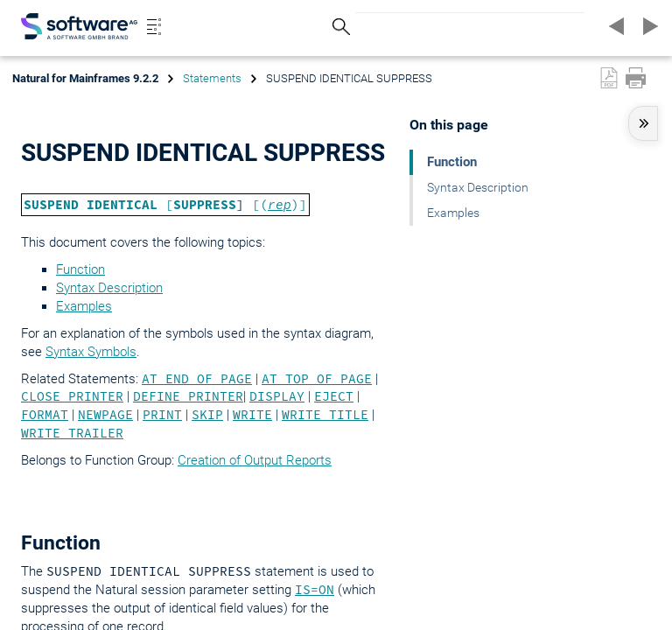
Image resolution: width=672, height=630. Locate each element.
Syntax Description (109, 288)
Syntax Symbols (91, 352)
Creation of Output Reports (255, 460)
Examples (84, 306)
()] (283, 205)
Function (80, 269)
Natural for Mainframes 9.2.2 (85, 78)
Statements (212, 78)
